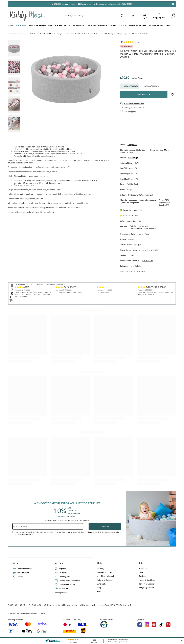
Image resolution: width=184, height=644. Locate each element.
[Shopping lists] (159, 16)
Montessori (156, 25)
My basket (63, 573)
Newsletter (63, 589)
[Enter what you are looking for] (93, 16)
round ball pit (133, 158)
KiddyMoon (132, 145)
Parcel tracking (23, 573)
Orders (17, 563)
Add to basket (144, 94)
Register (62, 569)
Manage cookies (62, 593)
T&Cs (92, 532)
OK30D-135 (148, 261)
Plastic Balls (62, 25)
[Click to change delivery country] (134, 16)
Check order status (25, 569)
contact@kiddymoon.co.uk (67, 605)
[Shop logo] (27, 16)
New (10, 25)
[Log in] (145, 16)
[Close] (173, 4)
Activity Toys (118, 25)
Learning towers (97, 25)
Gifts (169, 25)
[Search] (122, 16)
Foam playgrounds (40, 25)
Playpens (78, 25)
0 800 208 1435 (15, 605)
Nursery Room (137, 25)
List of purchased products (69, 581)
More (166, 150)
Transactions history (67, 585)
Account (59, 563)
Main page (22, 34)
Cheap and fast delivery (134, 104)
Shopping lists (64, 577)
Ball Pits (21, 25)
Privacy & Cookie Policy (24, 534)
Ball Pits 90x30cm (46, 34)
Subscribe (105, 527)
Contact (20, 577)
